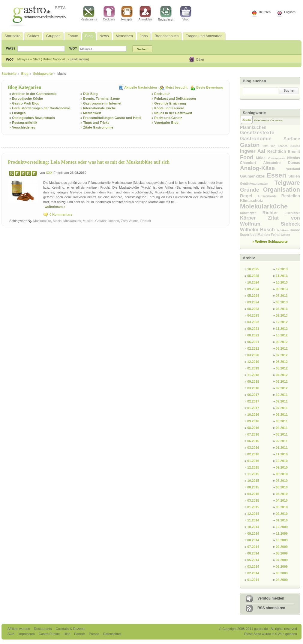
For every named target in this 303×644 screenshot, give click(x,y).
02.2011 (282, 441)
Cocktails (109, 14)
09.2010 (282, 467)
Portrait (146, 221)
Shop (186, 14)
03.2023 (253, 322)
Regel (249, 196)
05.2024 (253, 296)
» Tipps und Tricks (95, 123)
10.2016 (253, 415)
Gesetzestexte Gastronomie (262, 136)
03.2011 (282, 434)
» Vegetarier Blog (165, 123)
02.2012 (282, 388)
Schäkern (283, 230)
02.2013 (282, 315)
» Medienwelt (91, 113)
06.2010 (282, 487)
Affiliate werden (19, 629)
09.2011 (282, 401)
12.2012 (282, 322)
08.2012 (282, 348)
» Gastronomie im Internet (101, 103)
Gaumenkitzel (253, 176)
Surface (292, 139)
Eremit (294, 152)
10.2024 (253, 282)
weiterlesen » (55, 207)
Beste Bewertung (210, 87)
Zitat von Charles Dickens (281, 146)
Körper (254, 218)
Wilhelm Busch (258, 230)
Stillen (294, 176)
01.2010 (282, 520)
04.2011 (282, 428)
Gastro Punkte (50, 634)
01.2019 (253, 368)
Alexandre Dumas (282, 163)
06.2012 (282, 362)
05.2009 (282, 573)
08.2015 (253, 487)
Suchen (289, 90)
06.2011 (282, 415)
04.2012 (282, 375)
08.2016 (253, 428)
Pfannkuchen (253, 127)
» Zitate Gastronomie (97, 127)
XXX (50, 173)
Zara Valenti (130, 221)
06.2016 (253, 441)
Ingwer (249, 151)
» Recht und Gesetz (167, 118)
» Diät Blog (89, 94)
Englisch (290, 12)
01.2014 (253, 580)
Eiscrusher (292, 213)
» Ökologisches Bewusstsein (32, 118)
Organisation (282, 190)
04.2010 (282, 500)
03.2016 (253, 448)
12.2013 (282, 269)
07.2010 (282, 481)
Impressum (27, 634)
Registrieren (166, 14)
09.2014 (253, 533)
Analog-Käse (263, 168)
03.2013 (282, 309)
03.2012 (282, 381)
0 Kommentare (61, 214)
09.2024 (253, 289)
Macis (57, 221)
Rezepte (127, 14)
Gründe (252, 190)
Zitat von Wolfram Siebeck (270, 221)
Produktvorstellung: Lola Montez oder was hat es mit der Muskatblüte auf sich (89, 162)
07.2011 (282, 408)
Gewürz (101, 221)
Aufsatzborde (269, 196)
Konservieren (278, 158)
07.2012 (282, 355)
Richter (273, 213)
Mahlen (264, 235)
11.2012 (282, 329)
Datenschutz (112, 634)
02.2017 (253, 401)
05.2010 (282, 494)
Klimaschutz (252, 200)
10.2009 (282, 540)
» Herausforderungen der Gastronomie (40, 108)
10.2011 (282, 395)
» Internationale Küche (98, 108)
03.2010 (282, 507)
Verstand (293, 169)
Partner (80, 634)
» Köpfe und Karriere (168, 108)
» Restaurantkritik (23, 123)
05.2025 (253, 276)
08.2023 (253, 309)
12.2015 (253, 467)
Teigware (287, 183)
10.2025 (253, 269)
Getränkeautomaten (257, 184)
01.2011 (282, 448)
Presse (94, 634)
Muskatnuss (72, 221)
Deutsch (265, 12)
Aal (262, 151)
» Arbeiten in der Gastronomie (33, 94)
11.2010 (282, 454)
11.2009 (282, 533)
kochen (114, 221)
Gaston (251, 145)
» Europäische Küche (26, 99)
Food (248, 157)
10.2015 (253, 481)
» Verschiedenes (22, 127)
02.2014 (253, 573)
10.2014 (253, 527)
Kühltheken (251, 213)
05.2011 (282, 421)
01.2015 (253, 507)
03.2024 (253, 302)
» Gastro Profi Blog (24, 103)
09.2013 (282, 289)
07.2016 (253, 434)
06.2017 (253, 395)
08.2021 (253, 335)
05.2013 (282, 302)
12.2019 (253, 362)
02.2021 (253, 348)
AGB (11, 634)
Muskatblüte (42, 221)
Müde (262, 158)
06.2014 (253, 553)
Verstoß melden (271, 598)
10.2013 (282, 282)
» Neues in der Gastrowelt (172, 113)
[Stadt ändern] (79, 59)
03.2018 (253, 388)
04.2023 (253, 315)
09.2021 (253, 329)
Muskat (88, 221)
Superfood (249, 235)
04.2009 (282, 580)
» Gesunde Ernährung (169, 103)
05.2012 (282, 368)
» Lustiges (17, 113)
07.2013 (282, 296)
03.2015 (253, 500)
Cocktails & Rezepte (70, 629)
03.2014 (253, 567)
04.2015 (253, 494)
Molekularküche (264, 206)
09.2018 (253, 381)
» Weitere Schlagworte (270, 241)
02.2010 (282, 514)
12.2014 (253, 514)
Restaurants (89, 14)
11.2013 (282, 276)
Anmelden (145, 14)
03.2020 (253, 355)
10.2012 (282, 335)
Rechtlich (278, 151)
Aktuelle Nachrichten (141, 87)
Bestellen (291, 196)
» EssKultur (161, 94)
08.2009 (282, 553)
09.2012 (282, 342)
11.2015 (253, 474)
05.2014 (253, 560)
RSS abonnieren (271, 608)
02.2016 (253, 454)
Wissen (285, 235)
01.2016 (253, 461)
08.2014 (253, 540)
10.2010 (282, 461)
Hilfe (67, 634)
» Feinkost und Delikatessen (174, 99)
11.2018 (253, 375)
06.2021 (253, 342)
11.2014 (253, 520)
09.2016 (253, 421)
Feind (276, 235)
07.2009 (282, 560)
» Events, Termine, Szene (100, 99)
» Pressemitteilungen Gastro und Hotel (111, 118)
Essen (277, 175)
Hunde (295, 230)
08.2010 (282, 474)
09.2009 (282, 547)
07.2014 (253, 547)
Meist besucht (177, 87)
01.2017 (253, 408)
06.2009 (282, 567)
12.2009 (282, 527)
